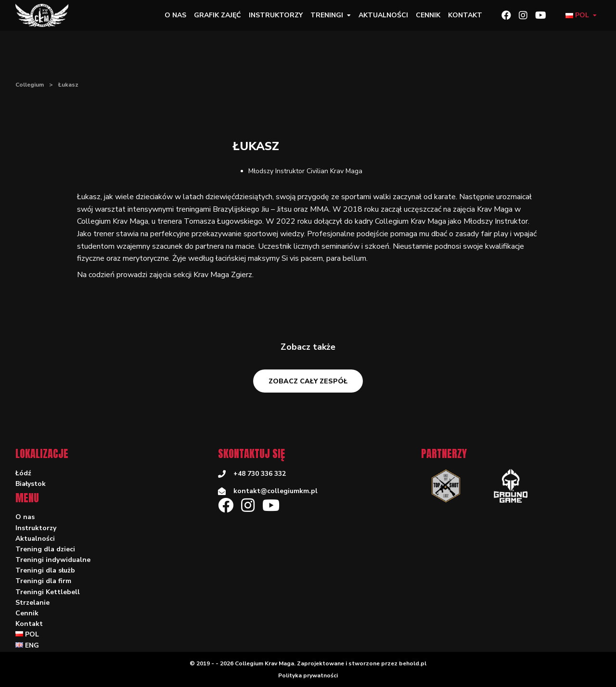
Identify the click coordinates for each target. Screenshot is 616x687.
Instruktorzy (276, 15)
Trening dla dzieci (45, 549)
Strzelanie (32, 603)
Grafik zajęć (218, 15)
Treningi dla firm (43, 581)
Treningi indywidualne (53, 560)
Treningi (327, 15)
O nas (175, 15)
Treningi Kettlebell (48, 592)
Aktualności (383, 15)
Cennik (428, 15)
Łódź (23, 473)
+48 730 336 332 (260, 474)
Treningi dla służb (45, 570)
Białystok (31, 484)
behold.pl (413, 663)
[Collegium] (46, 15)
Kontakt (465, 15)
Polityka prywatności (308, 675)
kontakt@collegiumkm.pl (276, 491)
